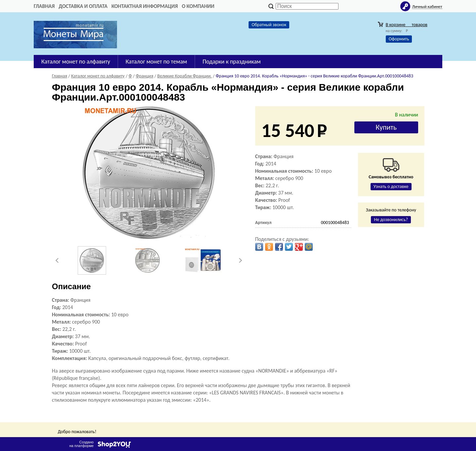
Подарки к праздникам (232, 62)
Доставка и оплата (83, 6)
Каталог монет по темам (156, 62)
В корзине (407, 25)
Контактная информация (145, 6)
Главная (44, 6)
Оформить (399, 39)
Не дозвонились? (391, 220)
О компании (198, 6)
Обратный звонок (269, 25)
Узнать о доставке (391, 186)
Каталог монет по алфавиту (76, 62)
